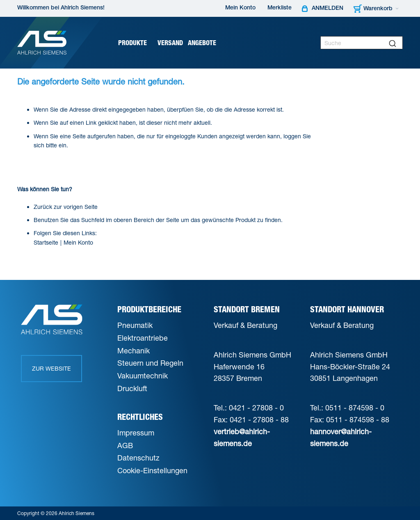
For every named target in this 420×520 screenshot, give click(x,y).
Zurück (43, 207)
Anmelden (328, 9)
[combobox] (362, 43)
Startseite (46, 242)
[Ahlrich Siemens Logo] (42, 43)
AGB (125, 445)
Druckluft (132, 388)
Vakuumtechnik (143, 376)
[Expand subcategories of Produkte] (150, 43)
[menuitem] (135, 43)
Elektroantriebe (143, 338)
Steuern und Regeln (150, 363)
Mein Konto (240, 8)
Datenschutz (138, 458)
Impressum (136, 433)
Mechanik (134, 350)
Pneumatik (135, 325)
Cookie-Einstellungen (152, 470)
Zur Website (51, 368)
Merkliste (280, 8)
